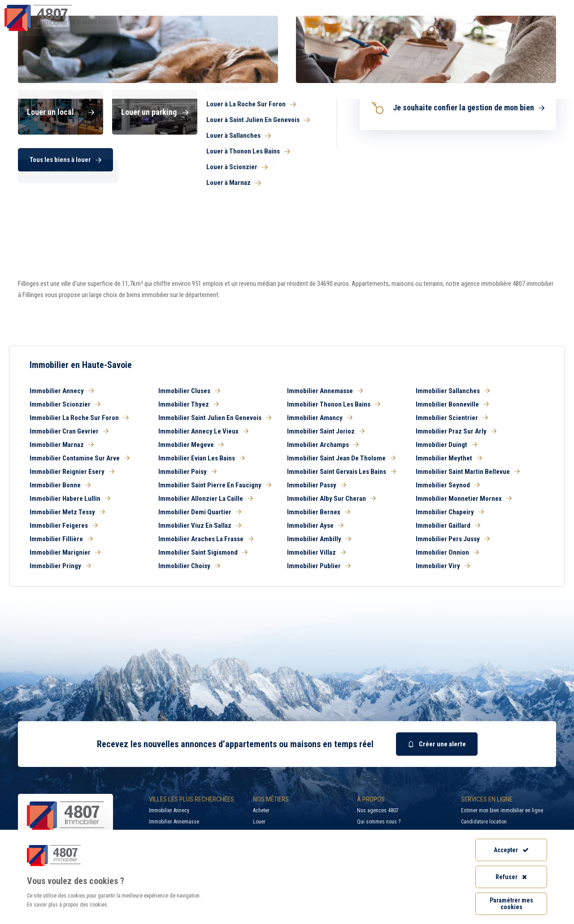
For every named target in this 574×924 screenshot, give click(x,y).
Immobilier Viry (443, 566)
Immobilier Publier (319, 566)
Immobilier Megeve (191, 445)
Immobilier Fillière (61, 539)
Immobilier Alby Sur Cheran (331, 499)
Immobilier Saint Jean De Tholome (341, 458)
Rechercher (520, 173)
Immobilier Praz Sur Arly (456, 431)
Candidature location (484, 822)
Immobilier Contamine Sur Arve (80, 458)
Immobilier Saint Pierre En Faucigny (215, 485)
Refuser (511, 877)
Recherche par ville (394, 7)
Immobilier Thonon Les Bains (334, 404)
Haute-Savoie (35, 118)
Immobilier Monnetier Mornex (464, 499)
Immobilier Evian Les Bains (202, 458)
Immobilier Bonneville (452, 404)
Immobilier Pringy (60, 566)
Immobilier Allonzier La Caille (206, 499)
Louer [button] (153, 145)
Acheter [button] (63, 145)
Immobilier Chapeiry (450, 512)
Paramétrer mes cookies (511, 904)
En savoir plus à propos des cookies (67, 905)
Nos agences (528, 24)
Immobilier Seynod (448, 485)
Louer (259, 822)
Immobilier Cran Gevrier (69, 431)
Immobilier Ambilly (319, 539)
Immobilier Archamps (323, 445)
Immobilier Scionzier (65, 404)
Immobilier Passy (317, 485)
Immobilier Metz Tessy (67, 512)
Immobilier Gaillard (448, 525)
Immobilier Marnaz (62, 445)
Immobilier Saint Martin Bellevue (468, 472)
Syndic (355, 24)
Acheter (261, 810)
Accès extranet (542, 7)
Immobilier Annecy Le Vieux (203, 431)
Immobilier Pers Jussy (453, 539)
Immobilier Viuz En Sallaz (200, 525)
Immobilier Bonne (60, 485)
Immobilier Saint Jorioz (326, 431)
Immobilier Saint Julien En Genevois (215, 418)
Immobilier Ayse (315, 525)
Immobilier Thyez (189, 404)
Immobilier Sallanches (453, 391)
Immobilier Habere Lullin (70, 499)
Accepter (511, 850)
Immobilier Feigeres (64, 525)
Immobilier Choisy (189, 566)
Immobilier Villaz (316, 552)
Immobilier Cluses (189, 391)
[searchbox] (326, 173)
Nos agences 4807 (378, 810)
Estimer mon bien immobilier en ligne (502, 810)
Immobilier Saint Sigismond (203, 552)
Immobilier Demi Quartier (200, 512)
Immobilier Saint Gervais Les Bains (341, 472)
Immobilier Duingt (446, 445)
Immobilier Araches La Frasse (206, 539)
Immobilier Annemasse (325, 391)
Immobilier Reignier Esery (72, 472)
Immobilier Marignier (65, 552)
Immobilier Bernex (319, 512)
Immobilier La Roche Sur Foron (79, 418)
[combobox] (339, 173)
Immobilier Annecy (62, 391)
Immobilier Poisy (187, 472)
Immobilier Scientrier (452, 418)
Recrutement (475, 7)
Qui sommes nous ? (379, 822)
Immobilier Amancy (320, 418)
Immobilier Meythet (449, 458)
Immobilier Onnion (447, 552)
